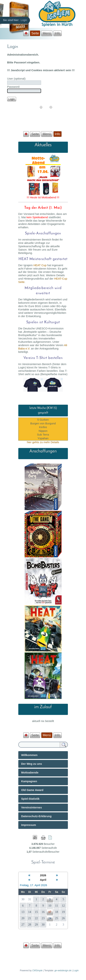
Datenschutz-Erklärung (36, 816)
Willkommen (29, 755)
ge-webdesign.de (63, 971)
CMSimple (37, 971)
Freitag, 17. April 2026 (34, 885)
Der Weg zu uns (32, 764)
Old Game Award (32, 790)
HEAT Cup (40, 265)
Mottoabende (30, 772)
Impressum (29, 825)
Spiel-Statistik (30, 799)
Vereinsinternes (32, 807)
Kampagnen (29, 781)
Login (76, 971)
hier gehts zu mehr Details (43, 442)
